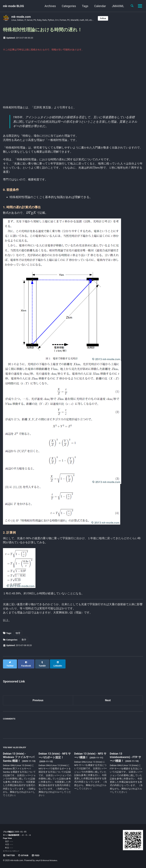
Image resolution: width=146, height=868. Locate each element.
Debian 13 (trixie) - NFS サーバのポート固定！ (54, 762)
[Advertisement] (73, 81)
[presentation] (32, 218)
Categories (68, 6)
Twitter (9, 855)
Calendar (99, 6)
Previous (38, 707)
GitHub (24, 855)
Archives (49, 6)
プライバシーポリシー (12, 851)
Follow (110, 18)
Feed (38, 855)
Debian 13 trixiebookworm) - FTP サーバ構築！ (125, 764)
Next (108, 707)
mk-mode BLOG (13, 6)
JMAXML (117, 6)
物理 (18, 642)
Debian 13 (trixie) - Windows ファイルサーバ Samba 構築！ (18, 764)
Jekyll (38, 861)
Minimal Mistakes (51, 861)
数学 (24, 649)
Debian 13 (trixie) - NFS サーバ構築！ (90, 762)
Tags (84, 6)
